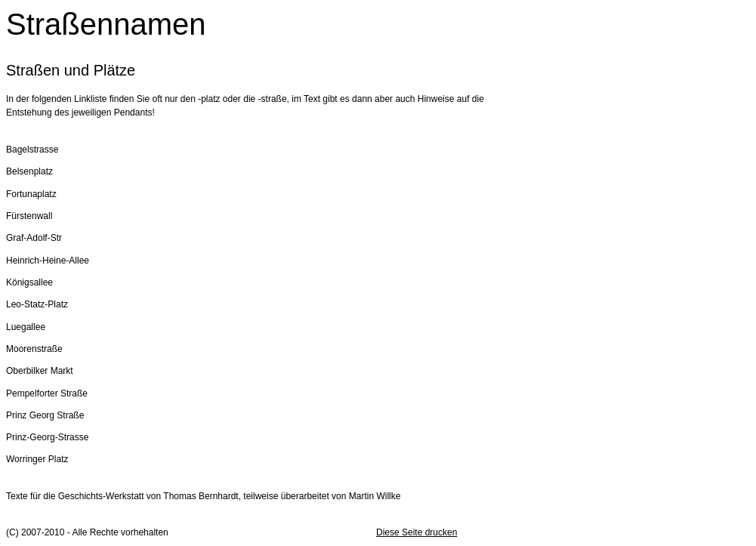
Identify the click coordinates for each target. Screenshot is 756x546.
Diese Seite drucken (417, 532)
